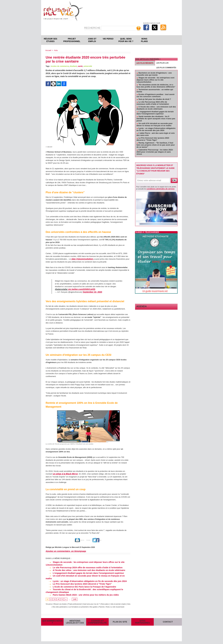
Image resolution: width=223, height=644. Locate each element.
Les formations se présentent (97, 602)
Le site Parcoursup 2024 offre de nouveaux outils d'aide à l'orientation (82, 567)
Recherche (93, 28)
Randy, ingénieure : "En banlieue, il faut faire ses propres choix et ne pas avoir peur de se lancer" (156, 145)
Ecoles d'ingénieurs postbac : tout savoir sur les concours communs (156, 95)
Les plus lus (162, 63)
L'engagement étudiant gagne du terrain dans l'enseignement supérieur (83, 572)
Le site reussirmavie (91, 605)
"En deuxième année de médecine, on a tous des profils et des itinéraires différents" (156, 86)
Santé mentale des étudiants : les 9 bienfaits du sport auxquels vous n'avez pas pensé (156, 119)
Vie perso (108, 39)
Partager (108, 540)
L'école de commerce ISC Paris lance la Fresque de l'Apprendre (79, 582)
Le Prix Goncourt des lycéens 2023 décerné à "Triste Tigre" (77, 580)
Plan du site (120, 622)
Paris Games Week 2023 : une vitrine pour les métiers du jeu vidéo (81, 590)
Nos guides (115, 602)
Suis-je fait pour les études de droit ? (155, 99)
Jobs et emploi (92, 40)
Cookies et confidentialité (97, 622)
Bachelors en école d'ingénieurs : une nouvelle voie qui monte (154, 74)
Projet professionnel (72, 40)
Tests (79, 605)
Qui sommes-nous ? (52, 622)
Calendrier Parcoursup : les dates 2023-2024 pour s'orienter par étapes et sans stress (155, 152)
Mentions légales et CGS (75, 622)
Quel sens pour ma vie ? (126, 40)
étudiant (72, 66)
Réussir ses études (50, 40)
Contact (168, 622)
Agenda (140, 306)
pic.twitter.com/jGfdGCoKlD (79, 289)
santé (79, 66)
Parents (125, 602)
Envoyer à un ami (70, 540)
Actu (55, 50)
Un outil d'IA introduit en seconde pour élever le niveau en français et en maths (87, 575)
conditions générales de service (158, 188)
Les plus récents (145, 63)
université (86, 66)
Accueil (48, 50)
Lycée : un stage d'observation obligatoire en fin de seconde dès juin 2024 (84, 577)
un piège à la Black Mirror (64, 474)
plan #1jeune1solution (81, 259)
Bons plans (144, 40)
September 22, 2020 (92, 292)
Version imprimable (91, 540)
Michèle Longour (62, 547)
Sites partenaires (142, 622)
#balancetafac (61, 289)
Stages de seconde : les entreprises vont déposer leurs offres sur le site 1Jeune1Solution (155, 80)
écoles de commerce (59, 66)
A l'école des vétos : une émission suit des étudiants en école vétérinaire (84, 570)
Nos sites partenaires (75, 602)
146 (74, 595)
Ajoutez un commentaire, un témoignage (65, 551)
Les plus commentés (166, 68)
